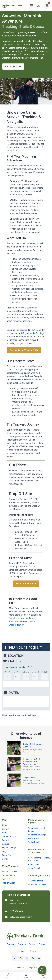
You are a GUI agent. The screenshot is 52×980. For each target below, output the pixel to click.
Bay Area (22, 944)
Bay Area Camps (9, 872)
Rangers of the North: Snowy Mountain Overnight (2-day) (32, 762)
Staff (4, 833)
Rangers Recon (29, 778)
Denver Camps (9, 879)
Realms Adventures (37, 881)
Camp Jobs (7, 840)
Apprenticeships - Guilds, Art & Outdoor (39, 859)
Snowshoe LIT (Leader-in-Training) (27, 333)
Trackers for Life (9, 836)
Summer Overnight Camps (37, 830)
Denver (42, 944)
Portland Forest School (38, 885)
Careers (6, 844)
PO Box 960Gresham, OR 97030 (18, 902)
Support (23, 951)
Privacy (33, 951)
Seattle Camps (9, 875)
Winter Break (34, 839)
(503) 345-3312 (17, 911)
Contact (6, 829)
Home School (34, 868)
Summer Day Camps (37, 835)
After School (34, 864)
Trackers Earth (8, 883)
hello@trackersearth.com (21, 917)
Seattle (32, 944)
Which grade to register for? (19, 667)
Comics (5, 859)
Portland (11, 944)
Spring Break (34, 842)
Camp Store (7, 855)
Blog (4, 851)
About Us (6, 825)
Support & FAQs (9, 848)
